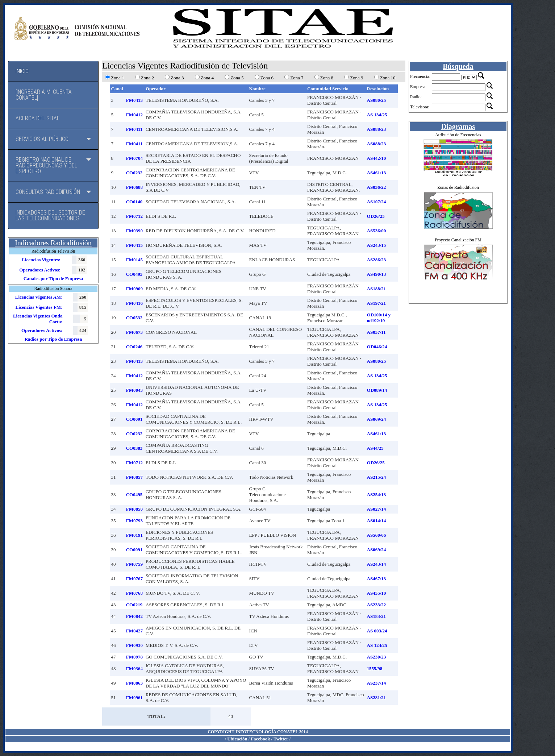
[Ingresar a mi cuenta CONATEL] (44, 95)
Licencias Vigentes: (41, 260)
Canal (117, 89)
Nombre (257, 89)
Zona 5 (237, 78)
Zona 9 (356, 78)
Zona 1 (117, 78)
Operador (156, 89)
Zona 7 (297, 78)
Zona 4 (207, 78)
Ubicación (237, 739)
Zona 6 (267, 78)
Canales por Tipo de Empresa (53, 279)
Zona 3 (177, 78)
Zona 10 (388, 78)
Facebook (260, 739)
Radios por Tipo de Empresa (53, 339)
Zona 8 (327, 78)
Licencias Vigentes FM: (39, 307)
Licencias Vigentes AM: (39, 297)
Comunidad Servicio (328, 89)
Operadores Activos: (40, 270)
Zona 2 (147, 78)
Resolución (378, 89)
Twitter (281, 739)
